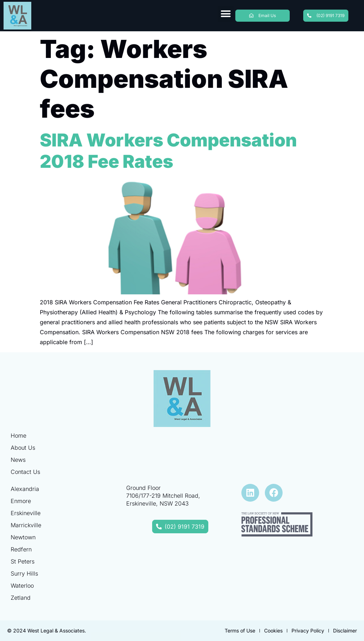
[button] (226, 14)
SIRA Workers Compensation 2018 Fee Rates (168, 151)
